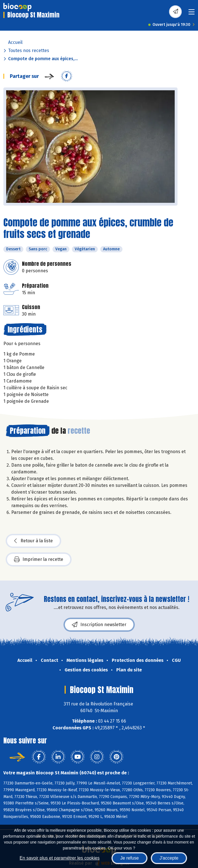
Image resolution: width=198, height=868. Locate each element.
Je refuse (129, 858)
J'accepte (169, 858)
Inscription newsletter (99, 625)
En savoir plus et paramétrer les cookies (60, 858)
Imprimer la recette (39, 559)
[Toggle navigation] (192, 14)
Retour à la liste (33, 541)
